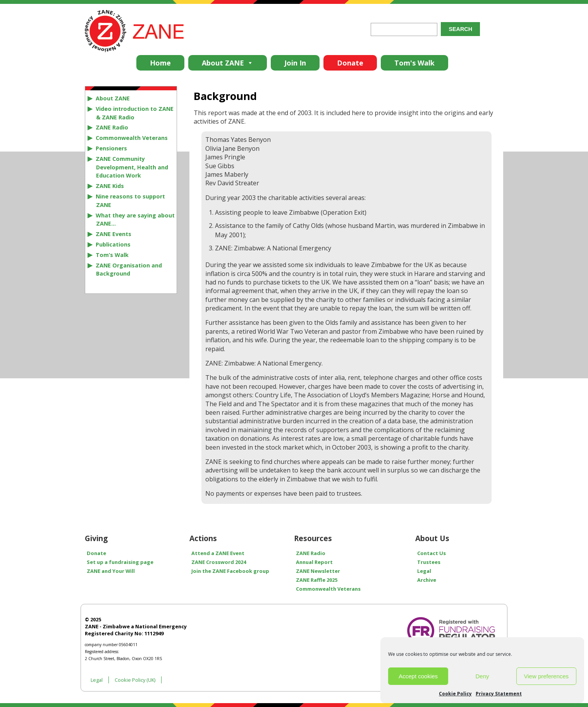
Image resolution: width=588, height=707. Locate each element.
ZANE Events (113, 234)
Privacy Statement (499, 694)
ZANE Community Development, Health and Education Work (132, 167)
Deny (482, 676)
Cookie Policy (455, 694)
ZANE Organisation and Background (129, 270)
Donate (350, 63)
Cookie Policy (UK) (135, 680)
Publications (113, 244)
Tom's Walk (414, 63)
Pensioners (111, 148)
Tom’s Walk (112, 255)
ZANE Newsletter (318, 571)
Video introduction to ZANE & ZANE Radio (135, 113)
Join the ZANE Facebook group (230, 571)
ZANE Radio (112, 127)
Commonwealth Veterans (132, 138)
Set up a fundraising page (120, 562)
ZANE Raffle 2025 (317, 580)
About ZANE (228, 63)
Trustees (429, 562)
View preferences (547, 676)
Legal (424, 571)
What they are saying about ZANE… (135, 220)
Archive (427, 580)
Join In (295, 63)
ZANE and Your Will (111, 571)
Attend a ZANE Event (218, 553)
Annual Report (314, 562)
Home (160, 63)
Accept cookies (418, 676)
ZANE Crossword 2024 (219, 562)
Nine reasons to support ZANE (130, 201)
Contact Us (432, 553)
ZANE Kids (110, 186)
